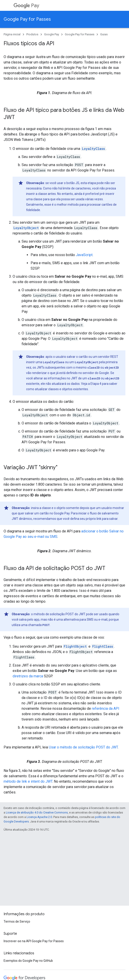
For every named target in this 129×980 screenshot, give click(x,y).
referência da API (106, 709)
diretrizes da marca (28, 676)
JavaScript (84, 255)
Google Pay (52, 34)
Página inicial (12, 34)
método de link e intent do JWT (28, 781)
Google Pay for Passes (27, 19)
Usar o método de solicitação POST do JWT (83, 747)
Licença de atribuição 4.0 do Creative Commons (37, 812)
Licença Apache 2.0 (39, 817)
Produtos (32, 34)
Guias (104, 34)
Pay (26, 6)
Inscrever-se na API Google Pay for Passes (34, 941)
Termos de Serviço (17, 921)
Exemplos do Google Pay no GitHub (28, 961)
